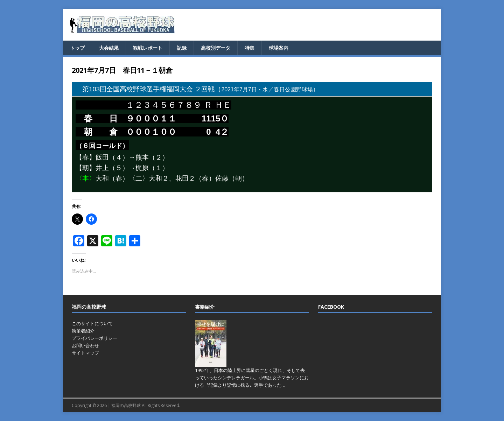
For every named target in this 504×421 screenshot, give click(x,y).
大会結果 (109, 48)
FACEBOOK (331, 307)
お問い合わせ (85, 345)
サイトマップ (85, 353)
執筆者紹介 (83, 331)
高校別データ (216, 48)
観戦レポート (148, 48)
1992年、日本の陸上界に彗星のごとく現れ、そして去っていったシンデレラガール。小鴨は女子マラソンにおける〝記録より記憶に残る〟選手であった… (252, 378)
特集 (250, 48)
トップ (77, 48)
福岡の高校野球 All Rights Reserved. (146, 405)
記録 (182, 48)
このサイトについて (92, 323)
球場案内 (279, 48)
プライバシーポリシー (94, 338)
